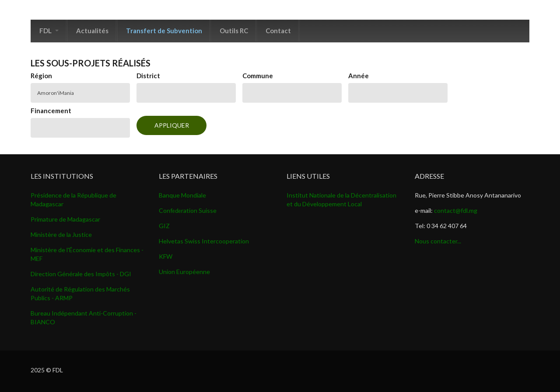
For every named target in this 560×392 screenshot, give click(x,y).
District (148, 76)
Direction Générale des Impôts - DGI (81, 274)
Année (359, 76)
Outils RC (234, 31)
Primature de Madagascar (65, 219)
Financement (51, 111)
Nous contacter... (438, 241)
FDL (49, 31)
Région (41, 76)
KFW (166, 256)
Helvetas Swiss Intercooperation (204, 241)
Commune (258, 76)
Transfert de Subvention (164, 31)
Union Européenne (184, 272)
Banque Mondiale (182, 195)
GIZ (164, 226)
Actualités (92, 31)
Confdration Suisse (188, 210)
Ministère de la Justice (61, 234)
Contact (278, 31)
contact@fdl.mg (456, 210)
